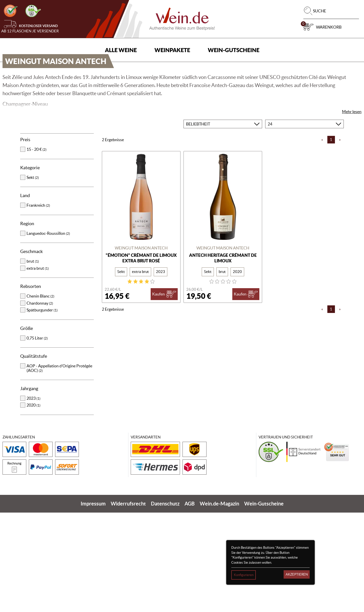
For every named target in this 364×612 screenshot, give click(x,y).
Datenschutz (165, 603)
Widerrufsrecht (128, 603)
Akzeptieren (297, 574)
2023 (33, 498)
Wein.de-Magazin (219, 603)
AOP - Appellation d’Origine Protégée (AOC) (59, 468)
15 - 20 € (37, 249)
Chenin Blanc (40, 395)
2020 (33, 504)
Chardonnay (40, 403)
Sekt (33, 277)
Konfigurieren (244, 575)
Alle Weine (121, 50)
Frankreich (38, 305)
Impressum (93, 603)
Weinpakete (172, 50)
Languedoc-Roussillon (48, 333)
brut (33, 361)
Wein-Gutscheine (234, 50)
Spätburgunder (42, 409)
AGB (190, 603)
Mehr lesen (352, 211)
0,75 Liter (37, 437)
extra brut (38, 368)
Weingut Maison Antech (141, 347)
